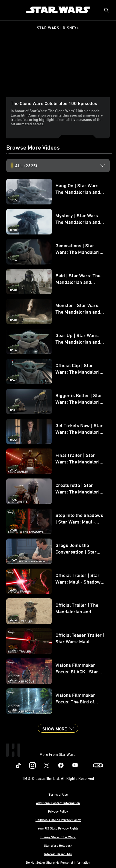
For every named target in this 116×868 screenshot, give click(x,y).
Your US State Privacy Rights (58, 828)
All (26, 166)
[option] (62, 166)
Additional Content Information (58, 803)
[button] (58, 728)
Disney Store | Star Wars (58, 837)
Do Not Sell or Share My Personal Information (58, 862)
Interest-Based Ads (58, 854)
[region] (58, 68)
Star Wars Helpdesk (58, 845)
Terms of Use (58, 794)
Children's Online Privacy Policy (58, 820)
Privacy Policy (58, 811)
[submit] (106, 10)
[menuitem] (9, 10)
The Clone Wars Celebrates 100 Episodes (54, 103)
